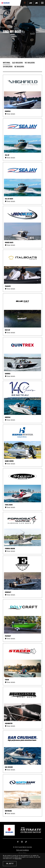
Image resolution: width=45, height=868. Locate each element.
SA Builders (8, 67)
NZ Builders (19, 67)
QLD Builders (17, 63)
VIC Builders (30, 63)
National (7, 63)
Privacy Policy (18, 859)
